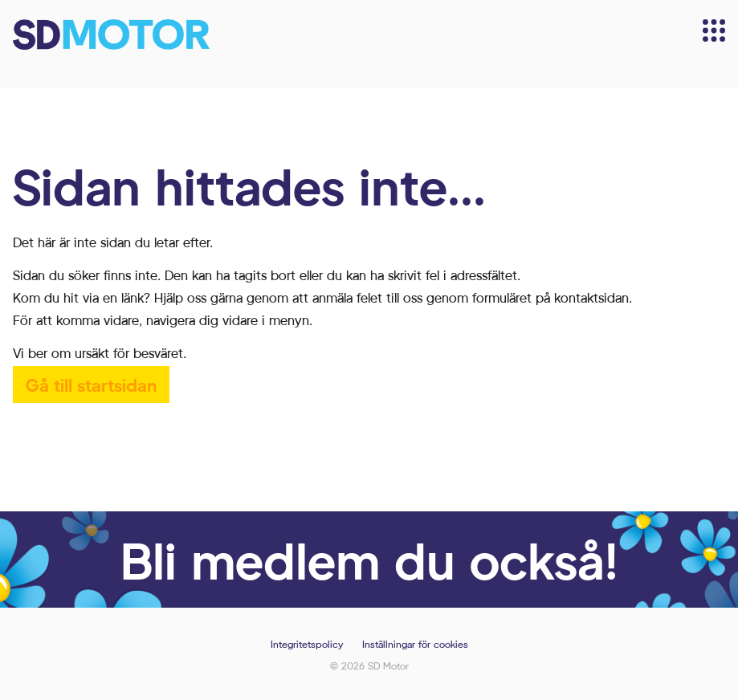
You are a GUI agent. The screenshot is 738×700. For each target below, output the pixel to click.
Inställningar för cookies (415, 644)
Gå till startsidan (91, 384)
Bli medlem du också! (369, 560)
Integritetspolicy (307, 644)
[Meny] (714, 31)
